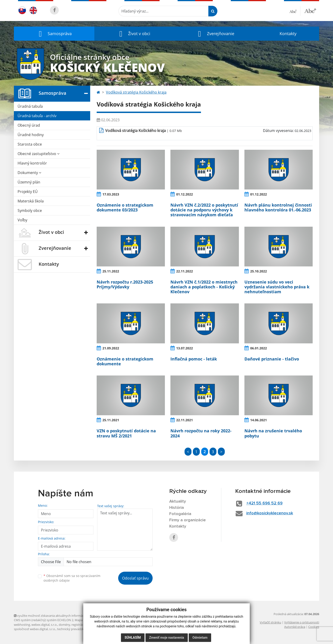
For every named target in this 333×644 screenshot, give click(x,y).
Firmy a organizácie (188, 520)
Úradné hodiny (31, 135)
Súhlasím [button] (133, 638)
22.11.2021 (185, 420)
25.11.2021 (111, 420)
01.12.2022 (185, 194)
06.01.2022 (259, 348)
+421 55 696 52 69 (264, 503)
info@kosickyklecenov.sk (270, 513)
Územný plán (29, 182)
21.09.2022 (111, 348)
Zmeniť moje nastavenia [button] (167, 638)
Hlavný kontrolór (32, 163)
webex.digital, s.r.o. (44, 625)
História (177, 508)
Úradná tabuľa (30, 106)
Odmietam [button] (200, 638)
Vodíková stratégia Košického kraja (136, 92)
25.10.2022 (259, 271)
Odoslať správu (135, 578)
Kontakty (288, 34)
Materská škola (31, 201)
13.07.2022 (185, 348)
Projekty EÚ (28, 192)
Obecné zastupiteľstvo (39, 154)
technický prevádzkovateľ (75, 629)
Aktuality (178, 501)
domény (64, 625)
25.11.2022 (111, 271)
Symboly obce (30, 211)
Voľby (22, 220)
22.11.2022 (185, 271)
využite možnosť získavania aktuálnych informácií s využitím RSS (60, 616)
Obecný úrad (29, 125)
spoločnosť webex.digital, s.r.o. (35, 629)
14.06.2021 (259, 420)
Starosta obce (30, 144)
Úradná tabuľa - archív (37, 116)
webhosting (22, 625)
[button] (54, 34)
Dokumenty (29, 173)
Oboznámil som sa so (72, 578)
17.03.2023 (111, 194)
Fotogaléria (180, 514)
